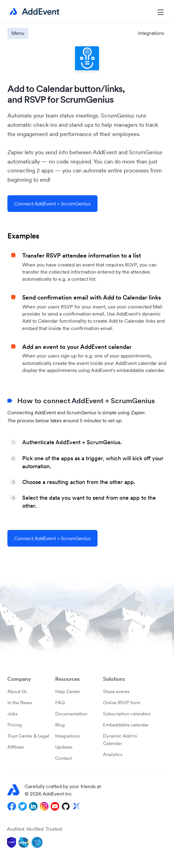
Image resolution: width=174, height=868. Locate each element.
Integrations (151, 33)
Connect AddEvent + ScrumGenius (52, 204)
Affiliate (16, 747)
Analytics (113, 754)
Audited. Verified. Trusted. (35, 829)
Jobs (12, 714)
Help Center (68, 691)
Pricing (15, 725)
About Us (17, 691)
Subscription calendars (127, 714)
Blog (60, 725)
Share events (116, 691)
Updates (64, 747)
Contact (64, 758)
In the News (20, 703)
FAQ (60, 703)
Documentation (71, 714)
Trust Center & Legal (28, 736)
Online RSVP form (122, 703)
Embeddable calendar (126, 725)
